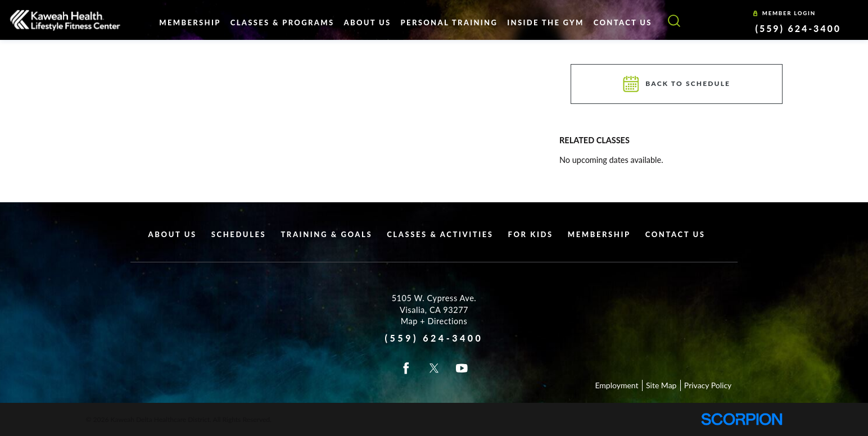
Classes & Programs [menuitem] (282, 22)
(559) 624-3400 (798, 28)
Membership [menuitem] (190, 22)
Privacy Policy (708, 385)
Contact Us (675, 234)
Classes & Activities (440, 234)
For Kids (531, 234)
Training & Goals (326, 234)
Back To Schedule (676, 84)
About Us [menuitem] (367, 22)
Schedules (239, 234)
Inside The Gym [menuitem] (545, 22)
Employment (616, 385)
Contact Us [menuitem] (623, 22)
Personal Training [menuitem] (449, 22)
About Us (173, 234)
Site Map (661, 385)
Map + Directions (434, 321)
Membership (599, 234)
